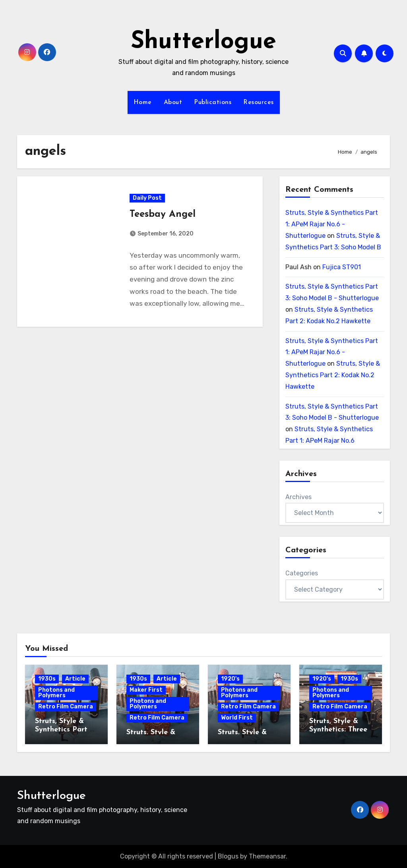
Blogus (228, 856)
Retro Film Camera (66, 707)
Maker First (146, 690)
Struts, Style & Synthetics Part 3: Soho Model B (65, 730)
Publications (213, 102)
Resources (259, 102)
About (173, 102)
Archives (298, 497)
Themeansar (267, 856)
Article (75, 679)
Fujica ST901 (342, 267)
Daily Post (147, 198)
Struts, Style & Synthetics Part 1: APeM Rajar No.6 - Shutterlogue (332, 224)
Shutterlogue (203, 42)
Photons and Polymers (56, 693)
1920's (230, 679)
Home (143, 102)
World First (237, 718)
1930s (47, 679)
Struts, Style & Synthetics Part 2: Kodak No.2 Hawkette (333, 375)
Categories (302, 573)
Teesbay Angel (163, 215)
